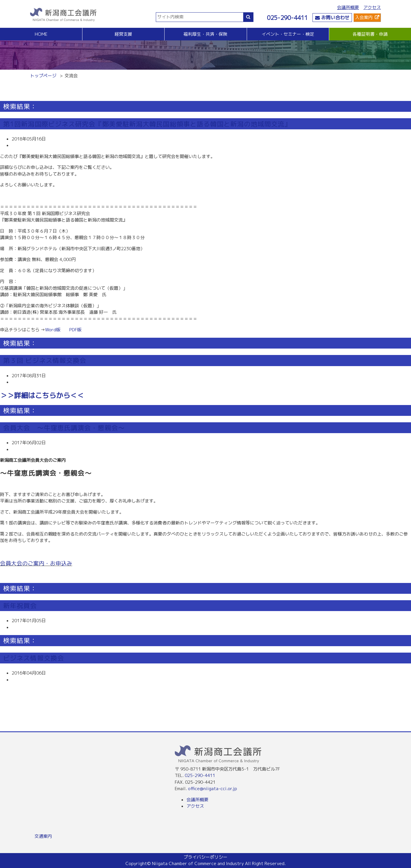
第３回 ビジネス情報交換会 (45, 360)
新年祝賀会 (20, 606)
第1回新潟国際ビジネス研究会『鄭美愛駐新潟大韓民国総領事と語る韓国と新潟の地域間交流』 (147, 124)
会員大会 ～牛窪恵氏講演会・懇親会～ (64, 428)
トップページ (43, 76)
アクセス (372, 7)
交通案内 (43, 836)
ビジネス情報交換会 (34, 658)
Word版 (53, 330)
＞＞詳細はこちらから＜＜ (42, 395)
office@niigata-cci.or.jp (213, 789)
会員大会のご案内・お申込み (36, 563)
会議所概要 (348, 7)
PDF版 (75, 330)
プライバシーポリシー (206, 857)
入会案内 (364, 17)
